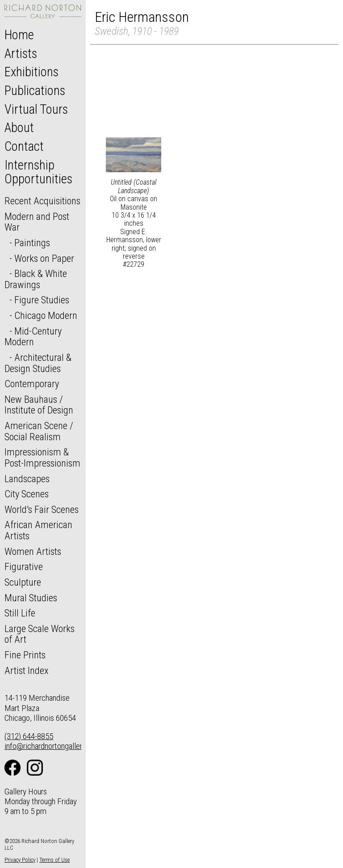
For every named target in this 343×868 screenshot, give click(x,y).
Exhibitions (31, 72)
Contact (24, 146)
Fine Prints (25, 655)
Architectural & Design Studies (38, 363)
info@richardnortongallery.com (53, 746)
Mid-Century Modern (33, 337)
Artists (21, 54)
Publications (35, 91)
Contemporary (32, 384)
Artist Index (27, 670)
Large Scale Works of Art (40, 634)
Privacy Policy (20, 860)
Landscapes (27, 479)
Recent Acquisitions (42, 201)
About (19, 128)
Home (19, 35)
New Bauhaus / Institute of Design (39, 405)
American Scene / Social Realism (39, 431)
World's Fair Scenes (42, 509)
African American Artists (38, 530)
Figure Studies (42, 300)
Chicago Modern (46, 315)
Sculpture (23, 582)
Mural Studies (31, 598)
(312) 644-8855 (29, 736)
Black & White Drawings (36, 279)
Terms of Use (54, 860)
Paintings (32, 243)
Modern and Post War (37, 222)
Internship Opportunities (38, 172)
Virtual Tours (36, 109)
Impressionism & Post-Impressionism (42, 457)
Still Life (20, 613)
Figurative (24, 566)
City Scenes (27, 494)
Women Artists (33, 551)
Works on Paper (44, 258)
